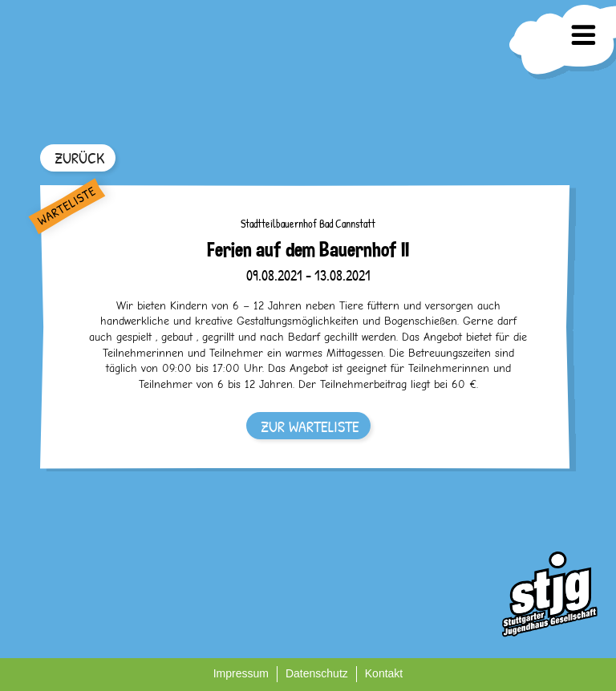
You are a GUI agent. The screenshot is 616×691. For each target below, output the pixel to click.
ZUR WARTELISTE (310, 426)
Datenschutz (317, 673)
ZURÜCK (79, 158)
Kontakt (384, 673)
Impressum (241, 673)
